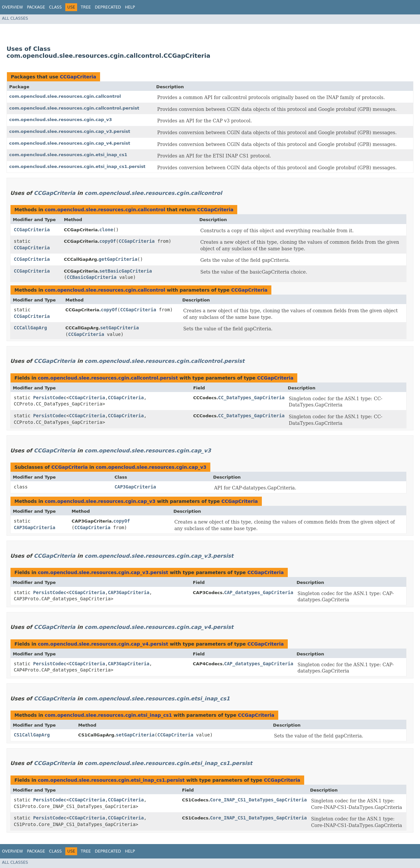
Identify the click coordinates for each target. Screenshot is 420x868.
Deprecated (108, 7)
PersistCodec (50, 398)
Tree (86, 7)
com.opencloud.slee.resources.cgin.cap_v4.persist (70, 143)
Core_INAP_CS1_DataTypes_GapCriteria (258, 800)
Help (130, 7)
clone (106, 230)
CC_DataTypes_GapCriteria (251, 398)
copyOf (108, 241)
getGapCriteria (118, 259)
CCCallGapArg (30, 328)
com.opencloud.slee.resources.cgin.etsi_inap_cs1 (68, 155)
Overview (12, 7)
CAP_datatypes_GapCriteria (259, 592)
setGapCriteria (119, 328)
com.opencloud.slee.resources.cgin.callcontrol (65, 96)
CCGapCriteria (78, 77)
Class (55, 7)
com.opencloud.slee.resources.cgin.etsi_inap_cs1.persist (77, 166)
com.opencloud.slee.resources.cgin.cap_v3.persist (70, 131)
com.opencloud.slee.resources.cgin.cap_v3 (61, 120)
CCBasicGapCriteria (92, 277)
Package (36, 7)
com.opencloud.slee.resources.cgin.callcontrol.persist (74, 108)
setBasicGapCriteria (126, 271)
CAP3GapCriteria (135, 487)
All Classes (15, 18)
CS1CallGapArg (32, 735)
